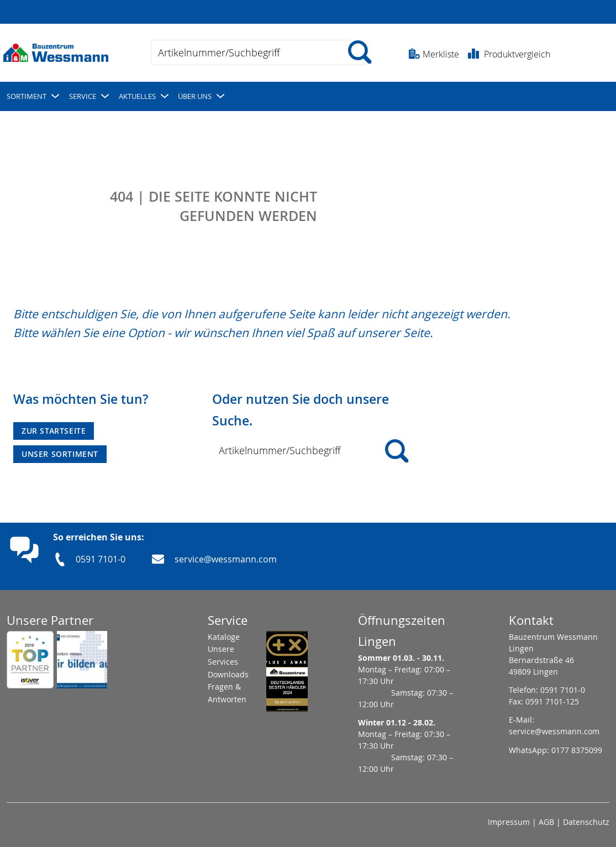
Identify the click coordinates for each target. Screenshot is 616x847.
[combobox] (259, 52)
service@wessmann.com (226, 559)
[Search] (397, 451)
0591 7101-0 (101, 559)
